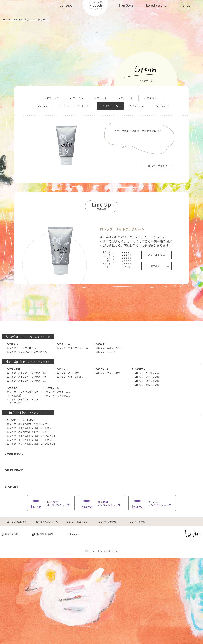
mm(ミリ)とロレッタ (77, 603)
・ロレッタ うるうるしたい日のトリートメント (29, 478)
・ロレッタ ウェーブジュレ (69, 426)
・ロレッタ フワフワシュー (147, 426)
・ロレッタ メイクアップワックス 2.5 (25, 422)
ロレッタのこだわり (17, 603)
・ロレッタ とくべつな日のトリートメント (27, 481)
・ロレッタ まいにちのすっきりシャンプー (27, 474)
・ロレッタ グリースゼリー (108, 422)
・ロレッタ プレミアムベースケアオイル (26, 401)
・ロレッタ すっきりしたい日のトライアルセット (30, 493)
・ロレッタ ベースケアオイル (20, 397)
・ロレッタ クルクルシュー (147, 434)
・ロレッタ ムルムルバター (108, 397)
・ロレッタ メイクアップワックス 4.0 (25, 426)
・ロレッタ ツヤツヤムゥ (57, 446)
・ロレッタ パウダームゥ (57, 442)
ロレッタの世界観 (107, 603)
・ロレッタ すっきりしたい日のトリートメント (29, 489)
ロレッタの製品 (137, 603)
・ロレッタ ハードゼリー (68, 422)
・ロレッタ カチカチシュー (147, 430)
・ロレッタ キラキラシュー (147, 422)
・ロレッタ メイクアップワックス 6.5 (25, 430)
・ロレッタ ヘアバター (106, 401)
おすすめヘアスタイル (47, 603)
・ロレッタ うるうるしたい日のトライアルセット (30, 485)
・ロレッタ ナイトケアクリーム (71, 397)
